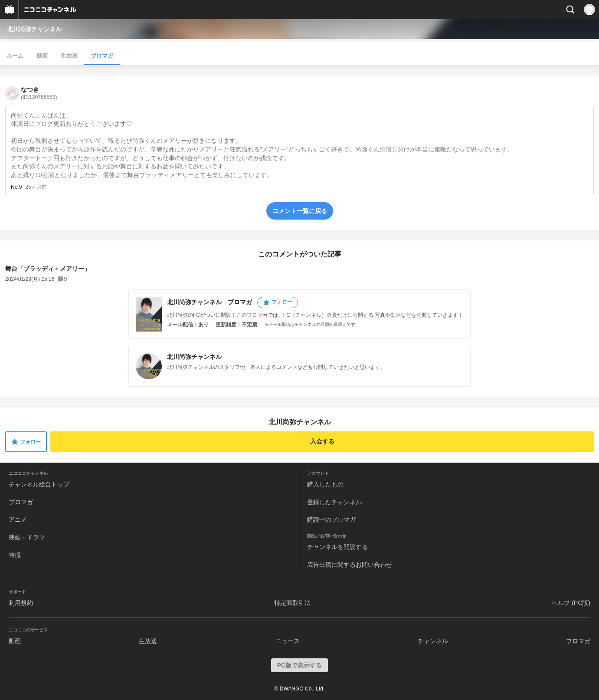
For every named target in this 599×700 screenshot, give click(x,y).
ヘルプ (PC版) (571, 603)
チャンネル (433, 641)
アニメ (18, 519)
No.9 (16, 187)
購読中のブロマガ (331, 519)
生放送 (69, 56)
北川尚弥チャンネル (34, 29)
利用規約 (21, 603)
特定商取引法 (292, 603)
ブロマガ (102, 56)
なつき (39, 93)
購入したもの (325, 484)
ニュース (288, 641)
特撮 (15, 555)
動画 (42, 56)
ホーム (15, 56)
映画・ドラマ (27, 537)
